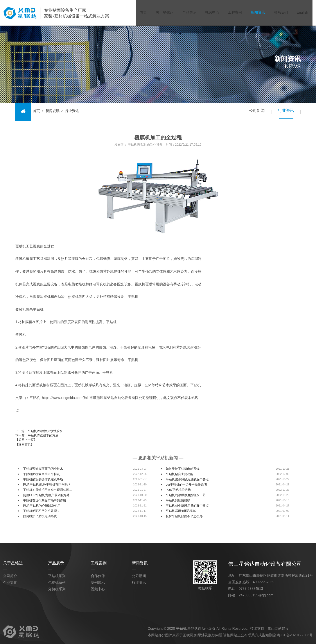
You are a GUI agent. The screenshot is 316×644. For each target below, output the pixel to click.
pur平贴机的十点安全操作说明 (186, 485)
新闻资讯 (257, 13)
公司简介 (10, 576)
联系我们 (280, 13)
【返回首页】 (25, 444)
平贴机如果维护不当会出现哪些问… (48, 490)
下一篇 (37, 435)
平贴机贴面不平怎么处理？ (41, 511)
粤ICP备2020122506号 (295, 635)
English (302, 13)
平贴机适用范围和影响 (181, 511)
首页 (141, 13)
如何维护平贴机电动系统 (183, 469)
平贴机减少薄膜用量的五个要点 (187, 479)
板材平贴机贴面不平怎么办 (184, 516)
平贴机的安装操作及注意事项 (43, 479)
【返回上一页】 (26, 440)
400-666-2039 (264, 582)
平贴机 (181, 629)
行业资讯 (286, 111)
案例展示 (98, 582)
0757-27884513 (251, 589)
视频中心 (210, 13)
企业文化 (10, 582)
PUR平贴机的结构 (178, 490)
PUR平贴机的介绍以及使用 (42, 506)
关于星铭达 (162, 13)
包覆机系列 (57, 582)
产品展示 (187, 13)
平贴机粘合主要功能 (180, 474)
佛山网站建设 (278, 629)
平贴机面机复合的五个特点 (41, 474)
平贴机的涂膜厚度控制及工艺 (186, 495)
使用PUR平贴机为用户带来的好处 (46, 495)
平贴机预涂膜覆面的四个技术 (43, 469)
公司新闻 (256, 111)
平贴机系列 (57, 576)
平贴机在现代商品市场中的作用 (45, 500)
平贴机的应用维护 (178, 500)
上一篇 (39, 431)
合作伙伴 (98, 576)
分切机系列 (57, 589)
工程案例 (234, 13)
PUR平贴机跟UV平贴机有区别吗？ (47, 485)
